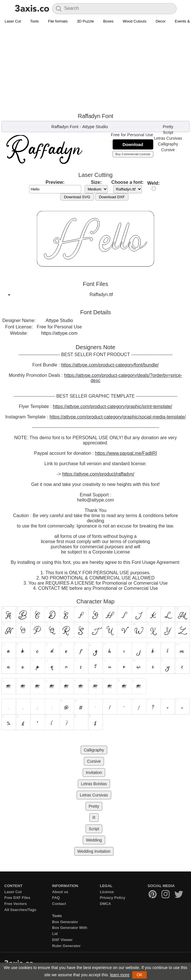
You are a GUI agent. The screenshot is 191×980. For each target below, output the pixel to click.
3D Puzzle (85, 21)
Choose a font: (128, 182)
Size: (96, 182)
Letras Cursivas (168, 138)
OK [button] (139, 975)
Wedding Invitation (94, 851)
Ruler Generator (66, 946)
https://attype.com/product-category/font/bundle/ (110, 365)
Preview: (55, 182)
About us (60, 892)
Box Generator (65, 922)
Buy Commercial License (133, 154)
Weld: (153, 183)
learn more (120, 975)
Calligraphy (168, 144)
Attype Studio (95, 127)
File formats (58, 21)
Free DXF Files (17, 898)
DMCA (106, 904)
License (107, 892)
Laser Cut (13, 21)
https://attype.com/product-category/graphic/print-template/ (112, 406)
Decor (161, 21)
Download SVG (77, 197)
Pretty (168, 127)
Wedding (94, 840)
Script (168, 132)
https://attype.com (59, 333)
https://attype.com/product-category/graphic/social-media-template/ (118, 417)
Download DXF (112, 197)
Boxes (108, 21)
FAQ (56, 898)
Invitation (94, 773)
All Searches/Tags (20, 910)
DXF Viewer (62, 940)
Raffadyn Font (65, 127)
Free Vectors (16, 904)
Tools (34, 21)
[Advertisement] (95, 70)
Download (133, 144)
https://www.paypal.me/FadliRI (126, 453)
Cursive (168, 150)
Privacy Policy (113, 898)
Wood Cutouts (135, 21)
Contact (59, 904)
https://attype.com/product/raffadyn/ (98, 474)
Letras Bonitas (94, 784)
